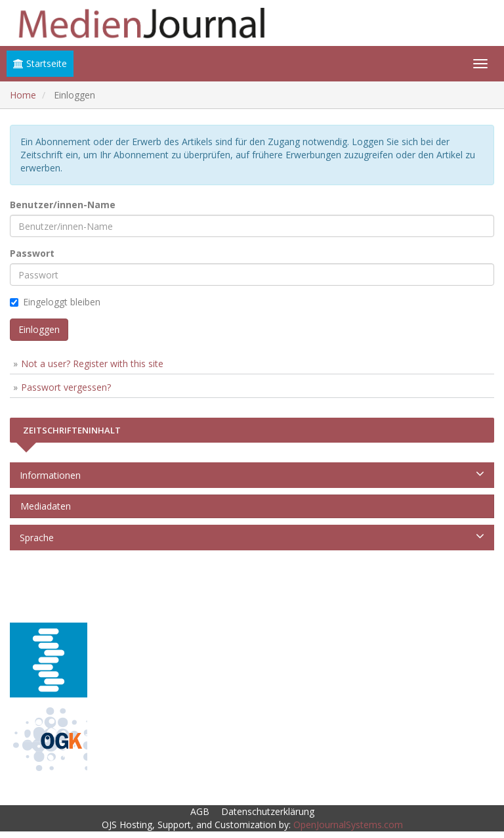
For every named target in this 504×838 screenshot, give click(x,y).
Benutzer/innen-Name (63, 205)
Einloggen (39, 329)
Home (23, 95)
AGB (200, 811)
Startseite (40, 63)
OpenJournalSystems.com (348, 825)
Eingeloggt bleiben (55, 302)
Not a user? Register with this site (92, 364)
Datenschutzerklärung (268, 811)
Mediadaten (43, 506)
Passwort (32, 253)
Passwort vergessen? (66, 387)
